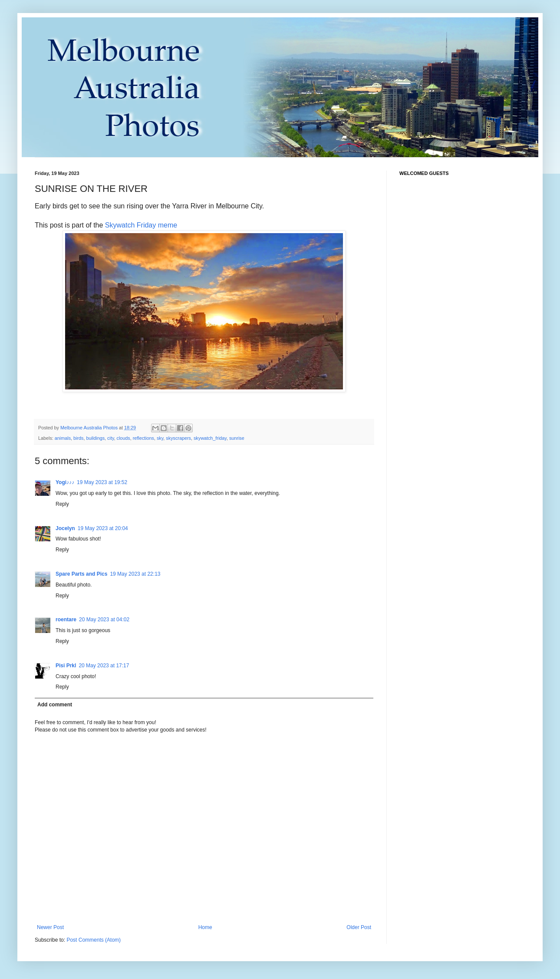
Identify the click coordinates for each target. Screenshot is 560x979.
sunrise (237, 438)
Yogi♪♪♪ (65, 482)
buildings (95, 438)
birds (78, 438)
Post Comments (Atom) (94, 940)
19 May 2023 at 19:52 (102, 482)
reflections (143, 438)
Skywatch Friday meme (141, 225)
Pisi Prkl (66, 666)
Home (205, 927)
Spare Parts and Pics (81, 574)
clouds (123, 438)
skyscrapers (178, 438)
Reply (62, 504)
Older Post (359, 927)
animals (63, 438)
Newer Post (50, 927)
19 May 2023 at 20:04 (103, 528)
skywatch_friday (210, 438)
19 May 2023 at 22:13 (135, 574)
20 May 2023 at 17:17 (104, 666)
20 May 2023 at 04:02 (104, 620)
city (110, 438)
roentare (66, 620)
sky (160, 438)
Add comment (55, 705)
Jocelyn (65, 528)
